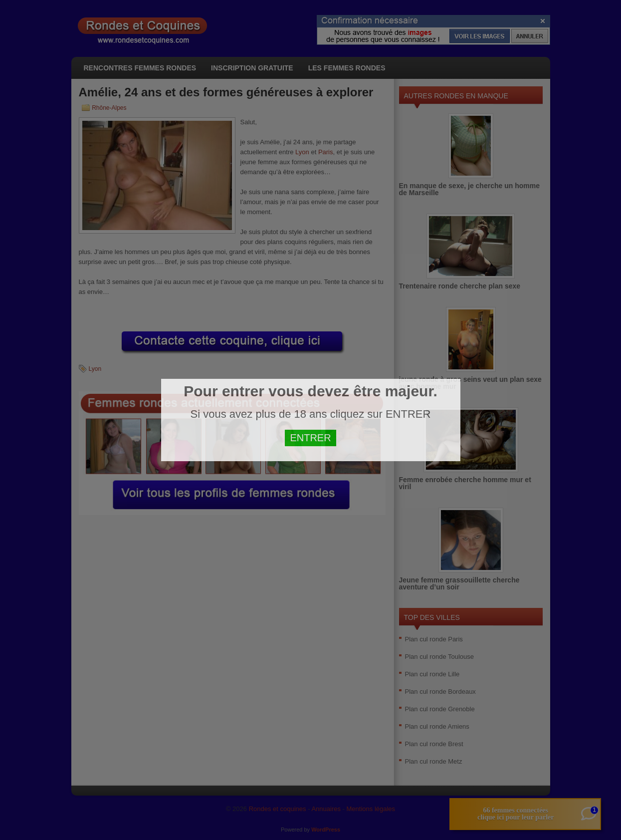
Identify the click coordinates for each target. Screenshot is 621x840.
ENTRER (310, 438)
